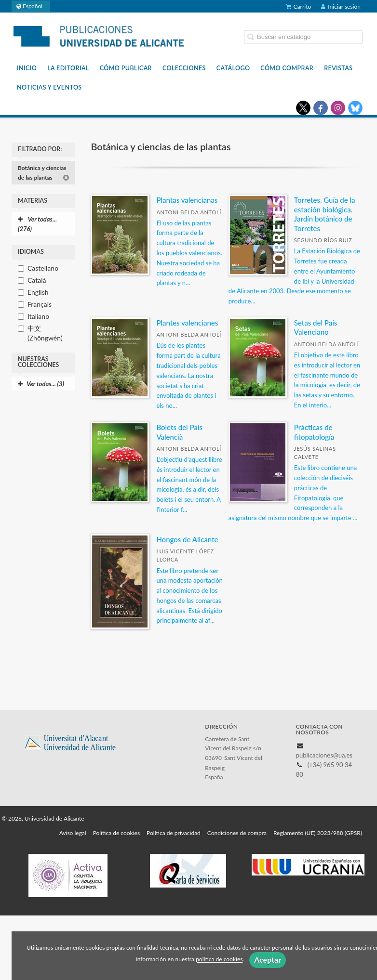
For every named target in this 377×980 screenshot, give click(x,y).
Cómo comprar (287, 68)
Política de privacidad (174, 833)
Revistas (338, 68)
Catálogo (233, 68)
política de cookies (219, 960)
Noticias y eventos (49, 87)
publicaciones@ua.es (324, 755)
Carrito (299, 7)
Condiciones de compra (237, 833)
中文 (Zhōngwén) (45, 333)
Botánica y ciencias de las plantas (44, 173)
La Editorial (68, 68)
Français (40, 304)
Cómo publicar (126, 68)
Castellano (43, 268)
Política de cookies (116, 833)
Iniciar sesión (341, 7)
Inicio (27, 68)
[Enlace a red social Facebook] (321, 108)
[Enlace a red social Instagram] (338, 108)
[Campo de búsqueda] (303, 37)
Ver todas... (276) (37, 224)
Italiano (38, 316)
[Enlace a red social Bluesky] (355, 108)
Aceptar (268, 960)
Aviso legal (73, 833)
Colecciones (184, 68)
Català (37, 280)
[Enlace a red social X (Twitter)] (303, 108)
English (38, 292)
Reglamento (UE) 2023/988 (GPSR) (318, 833)
